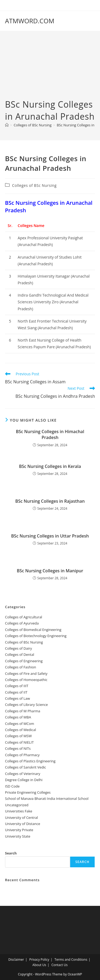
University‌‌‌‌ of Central (21, 818)
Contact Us (60, 965)
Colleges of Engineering (24, 661)
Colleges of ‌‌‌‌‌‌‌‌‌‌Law (17, 698)
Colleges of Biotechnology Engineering (36, 636)
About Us (39, 965)
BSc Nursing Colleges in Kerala (50, 466)
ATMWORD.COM (30, 21)
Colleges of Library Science (27, 705)
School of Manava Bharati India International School (47, 799)
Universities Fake (19, 811)
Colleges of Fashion (21, 667)
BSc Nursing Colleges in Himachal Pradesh (50, 434)
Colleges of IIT (16, 692)
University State (18, 836)
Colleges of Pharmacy (22, 755)
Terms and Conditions (71, 960)
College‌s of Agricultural (24, 617)
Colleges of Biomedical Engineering (33, 630)
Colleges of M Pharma (23, 711)
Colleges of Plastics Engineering (30, 761)
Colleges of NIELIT (19, 742)
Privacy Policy (39, 960)
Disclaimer (16, 960)
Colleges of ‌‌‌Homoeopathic (26, 680)
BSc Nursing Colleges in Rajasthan (50, 501)
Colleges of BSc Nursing (34, 185)
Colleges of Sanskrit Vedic (26, 767)
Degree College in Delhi (24, 780)
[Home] (7, 125)
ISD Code (12, 786)
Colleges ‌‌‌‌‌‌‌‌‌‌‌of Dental (20, 654)
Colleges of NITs (18, 748)
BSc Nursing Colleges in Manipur (50, 571)
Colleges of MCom (20, 724)
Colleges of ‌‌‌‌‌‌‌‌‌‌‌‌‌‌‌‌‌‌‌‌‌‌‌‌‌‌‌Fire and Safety (26, 673)
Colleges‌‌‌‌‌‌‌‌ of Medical (21, 730)
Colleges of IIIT (17, 686)
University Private (19, 830)
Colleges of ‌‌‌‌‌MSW (18, 736)
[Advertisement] (50, 69)
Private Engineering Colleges (28, 792)
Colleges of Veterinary (23, 774)
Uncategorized (17, 805)
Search (11, 853)
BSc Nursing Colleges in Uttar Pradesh (50, 536)
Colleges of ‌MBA (18, 717)
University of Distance (23, 824)
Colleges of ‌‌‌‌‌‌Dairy (19, 648)
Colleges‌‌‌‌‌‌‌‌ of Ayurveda (22, 623)
